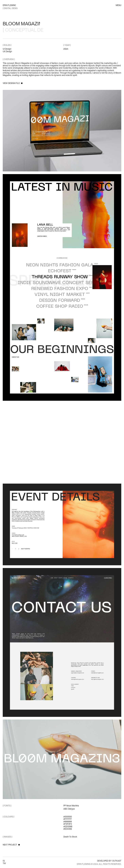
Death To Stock (70, 837)
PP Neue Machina (71, 806)
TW (4, 863)
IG (4, 861)
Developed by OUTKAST (109, 861)
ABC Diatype (69, 809)
